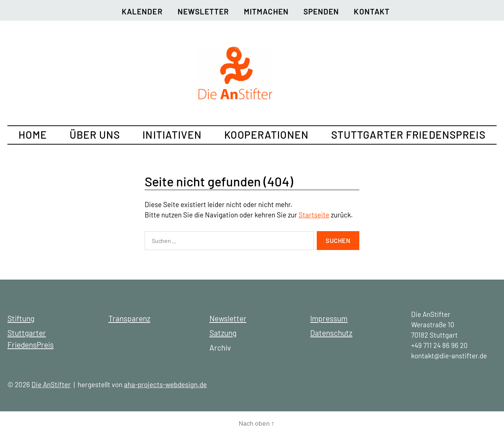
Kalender (142, 11)
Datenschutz (331, 333)
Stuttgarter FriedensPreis (408, 135)
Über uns (95, 135)
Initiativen (172, 135)
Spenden (321, 11)
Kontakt (372, 11)
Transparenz (129, 318)
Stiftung (21, 318)
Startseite (314, 215)
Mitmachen (266, 11)
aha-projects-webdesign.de (165, 384)
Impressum (329, 318)
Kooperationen (266, 135)
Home (33, 135)
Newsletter (203, 11)
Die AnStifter (51, 384)
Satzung (223, 333)
